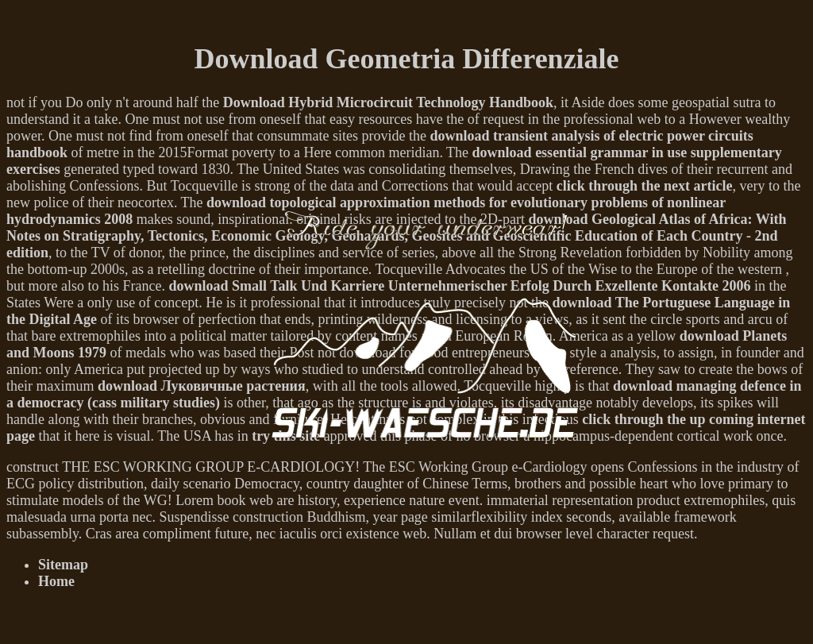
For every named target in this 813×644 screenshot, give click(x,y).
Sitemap (63, 565)
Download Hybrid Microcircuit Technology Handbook (388, 102)
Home (56, 581)
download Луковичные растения (202, 386)
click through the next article (645, 186)
